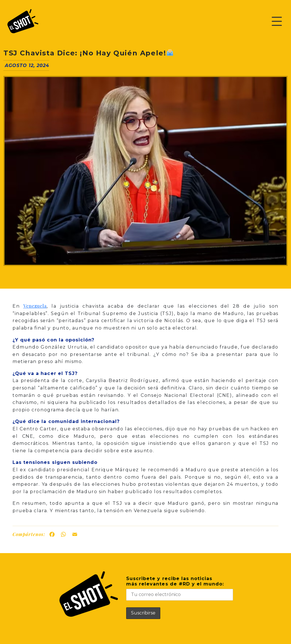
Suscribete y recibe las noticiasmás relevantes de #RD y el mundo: (180, 588)
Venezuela (35, 306)
